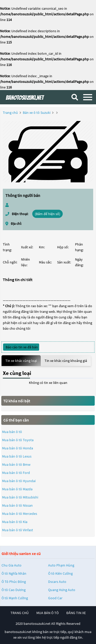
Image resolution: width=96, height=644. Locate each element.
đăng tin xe (76, 613)
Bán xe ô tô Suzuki (37, 113)
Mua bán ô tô (12, 432)
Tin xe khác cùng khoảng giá (66, 361)
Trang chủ (10, 113)
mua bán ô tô (47, 613)
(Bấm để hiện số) (47, 214)
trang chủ (20, 613)
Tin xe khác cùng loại (21, 361)
